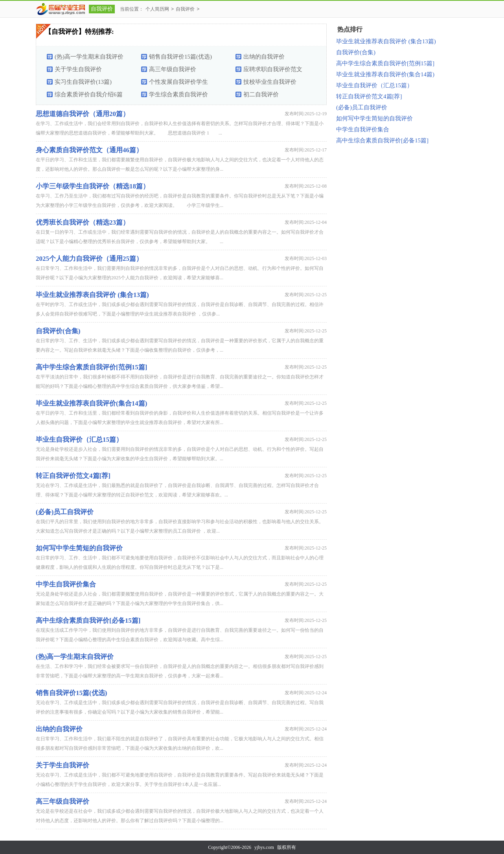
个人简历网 (157, 9)
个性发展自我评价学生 (178, 82)
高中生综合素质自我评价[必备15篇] (88, 621)
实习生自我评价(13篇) (83, 82)
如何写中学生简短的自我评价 (79, 548)
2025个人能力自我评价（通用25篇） (89, 259)
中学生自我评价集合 (66, 584)
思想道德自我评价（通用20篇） (83, 114)
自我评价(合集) (58, 331)
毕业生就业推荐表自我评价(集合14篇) (91, 403)
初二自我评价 (261, 94)
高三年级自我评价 (173, 69)
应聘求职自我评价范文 (273, 69)
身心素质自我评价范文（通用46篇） (89, 150)
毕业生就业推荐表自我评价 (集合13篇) (92, 295)
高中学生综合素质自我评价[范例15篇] (91, 367)
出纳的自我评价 (264, 57)
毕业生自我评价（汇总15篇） (79, 440)
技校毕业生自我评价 (270, 82)
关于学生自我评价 (78, 69)
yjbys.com (264, 847)
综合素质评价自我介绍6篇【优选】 (89, 96)
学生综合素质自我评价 (178, 94)
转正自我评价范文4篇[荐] (73, 476)
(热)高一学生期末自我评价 (89, 57)
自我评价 (102, 9)
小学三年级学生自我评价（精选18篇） (93, 186)
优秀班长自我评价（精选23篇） (83, 222)
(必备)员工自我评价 (65, 512)
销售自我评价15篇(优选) (180, 57)
